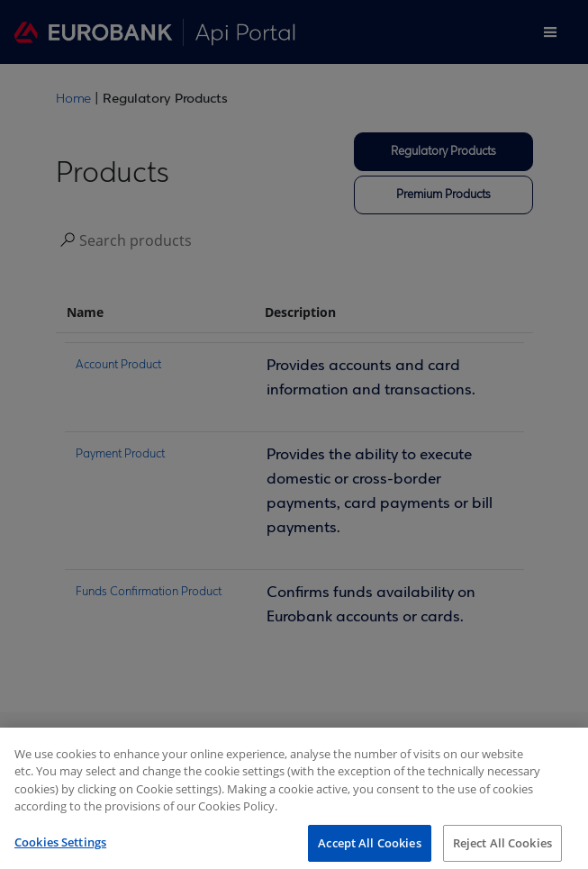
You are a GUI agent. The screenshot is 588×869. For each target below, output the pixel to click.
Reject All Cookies (502, 848)
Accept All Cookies (369, 848)
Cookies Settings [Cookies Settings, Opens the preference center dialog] (60, 847)
